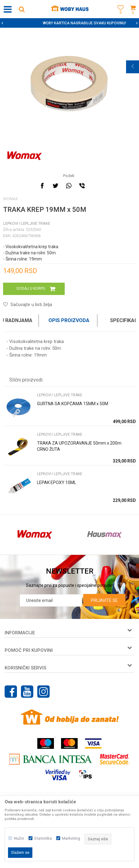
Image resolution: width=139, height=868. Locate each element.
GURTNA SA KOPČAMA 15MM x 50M (73, 404)
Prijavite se (104, 600)
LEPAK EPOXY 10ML (57, 482)
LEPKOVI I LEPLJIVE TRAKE (27, 223)
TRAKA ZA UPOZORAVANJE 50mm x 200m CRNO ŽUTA (79, 446)
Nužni (19, 838)
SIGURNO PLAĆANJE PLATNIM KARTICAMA (69, 23)
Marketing (71, 838)
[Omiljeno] (119, 16)
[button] (22, 9)
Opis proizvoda (69, 320)
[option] (69, 23)
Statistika (43, 838)
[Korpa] (133, 16)
